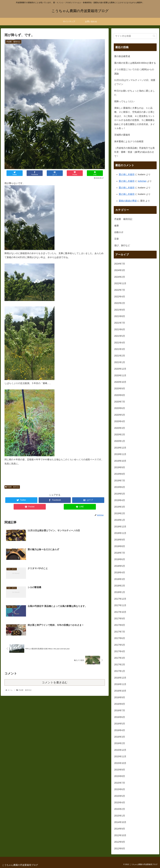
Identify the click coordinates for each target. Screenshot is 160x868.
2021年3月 (120, 349)
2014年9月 (120, 829)
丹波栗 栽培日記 (12, 487)
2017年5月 (120, 645)
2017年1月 (120, 671)
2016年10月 (120, 691)
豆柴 (116, 239)
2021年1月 (120, 362)
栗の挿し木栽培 (127, 174)
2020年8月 (120, 395)
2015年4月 (120, 803)
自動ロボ (119, 232)
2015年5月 (120, 796)
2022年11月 (120, 283)
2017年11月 (120, 605)
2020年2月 (120, 435)
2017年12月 (120, 599)
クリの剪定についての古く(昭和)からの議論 (134, 71)
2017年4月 (120, 651)
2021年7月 (120, 323)
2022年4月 (120, 297)
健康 (116, 226)
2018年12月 (120, 527)
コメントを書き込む (55, 683)
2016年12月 (120, 678)
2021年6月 (120, 329)
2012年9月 (120, 842)
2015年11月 (120, 757)
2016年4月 (120, 730)
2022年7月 (120, 290)
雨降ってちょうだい (124, 101)
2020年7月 (120, 402)
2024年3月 (120, 270)
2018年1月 (120, 592)
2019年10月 (120, 461)
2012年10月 (120, 835)
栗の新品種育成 (122, 56)
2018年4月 (120, 573)
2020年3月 (120, 428)
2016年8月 (120, 704)
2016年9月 (120, 697)
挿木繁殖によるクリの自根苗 (129, 141)
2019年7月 (120, 481)
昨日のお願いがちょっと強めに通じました (134, 93)
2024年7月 (120, 264)
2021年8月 (120, 316)
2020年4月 (120, 421)
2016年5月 (120, 724)
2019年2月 (120, 513)
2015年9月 (120, 770)
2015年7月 (120, 783)
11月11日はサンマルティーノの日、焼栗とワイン (135, 82)
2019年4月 (120, 500)
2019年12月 (120, 448)
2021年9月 (120, 310)
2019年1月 (120, 520)
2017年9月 (120, 619)
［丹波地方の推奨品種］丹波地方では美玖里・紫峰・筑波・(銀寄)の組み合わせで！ (134, 152)
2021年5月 (120, 336)
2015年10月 (120, 763)
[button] (154, 36)
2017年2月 (120, 665)
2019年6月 (120, 487)
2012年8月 (120, 849)
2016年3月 (120, 737)
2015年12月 (120, 750)
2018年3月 (120, 579)
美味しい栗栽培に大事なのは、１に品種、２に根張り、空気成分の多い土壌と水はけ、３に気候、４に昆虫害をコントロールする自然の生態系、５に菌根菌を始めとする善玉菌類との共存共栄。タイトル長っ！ (134, 118)
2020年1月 (120, 441)
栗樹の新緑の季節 (128, 201)
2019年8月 (120, 474)
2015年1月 (120, 816)
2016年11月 (120, 684)
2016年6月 (120, 717)
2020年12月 (120, 369)
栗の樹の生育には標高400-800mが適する (135, 63)
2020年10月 (120, 382)
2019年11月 (120, 454)
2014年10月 (120, 822)
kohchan (142, 181)
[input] (135, 36)
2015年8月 (120, 776)
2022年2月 (120, 303)
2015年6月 (120, 789)
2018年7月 (120, 553)
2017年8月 (120, 625)
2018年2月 (120, 586)
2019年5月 (120, 494)
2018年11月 (120, 533)
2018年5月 (120, 566)
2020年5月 (120, 415)
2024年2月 (120, 277)
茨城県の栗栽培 (122, 135)
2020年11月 (120, 375)
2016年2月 (120, 743)
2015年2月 (120, 809)
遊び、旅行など (122, 245)
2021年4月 (120, 343)
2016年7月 (120, 710)
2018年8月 (120, 546)
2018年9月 (120, 540)
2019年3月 (120, 507)
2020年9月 (120, 389)
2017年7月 (120, 632)
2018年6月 (120, 559)
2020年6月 (120, 408)
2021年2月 (120, 356)
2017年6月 (120, 638)
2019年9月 (120, 467)
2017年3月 (120, 658)
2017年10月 (120, 612)
